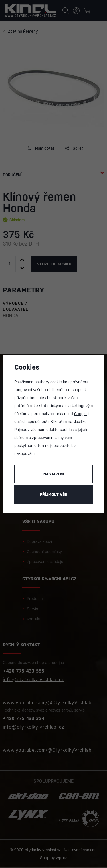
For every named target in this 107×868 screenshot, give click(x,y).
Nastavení (54, 474)
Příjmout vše (53, 494)
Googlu (80, 414)
